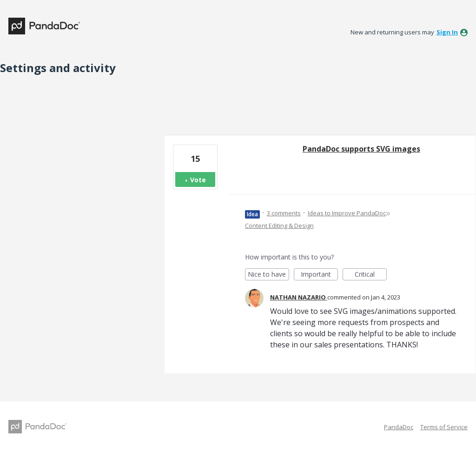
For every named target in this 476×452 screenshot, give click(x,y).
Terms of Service (444, 427)
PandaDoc (399, 427)
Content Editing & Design (279, 226)
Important (319, 275)
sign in (447, 32)
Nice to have (268, 275)
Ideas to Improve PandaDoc (347, 213)
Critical (371, 275)
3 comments (284, 213)
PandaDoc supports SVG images (361, 149)
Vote (198, 180)
